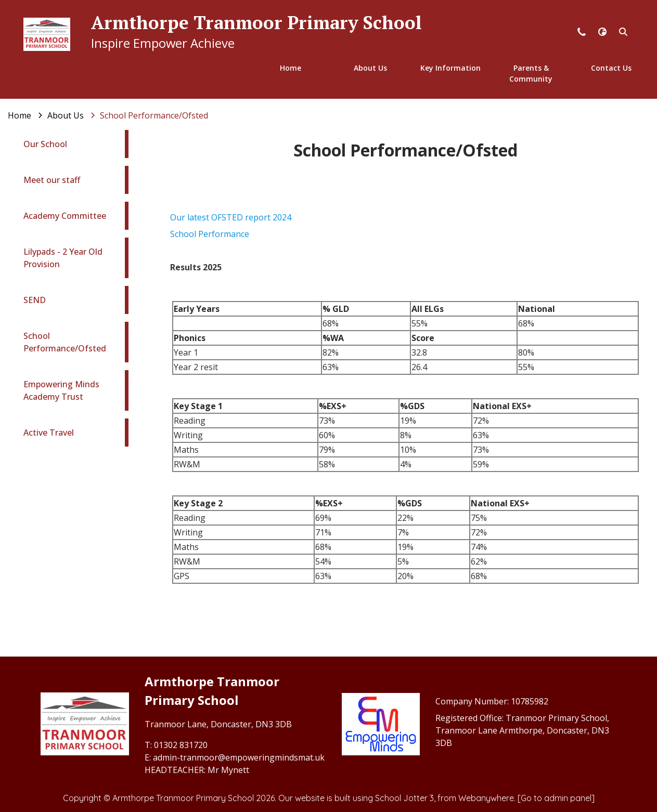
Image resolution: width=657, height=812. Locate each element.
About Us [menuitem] (370, 68)
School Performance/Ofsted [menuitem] (65, 342)
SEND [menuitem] (35, 300)
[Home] (20, 115)
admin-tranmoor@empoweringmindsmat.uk (239, 757)
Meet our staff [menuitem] (52, 180)
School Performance (210, 234)
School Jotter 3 (404, 798)
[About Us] (66, 115)
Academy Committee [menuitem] (65, 216)
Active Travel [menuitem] (49, 433)
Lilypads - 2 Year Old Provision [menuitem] (63, 258)
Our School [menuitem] (45, 144)
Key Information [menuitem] (450, 68)
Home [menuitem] (291, 68)
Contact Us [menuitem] (611, 68)
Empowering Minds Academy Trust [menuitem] (61, 390)
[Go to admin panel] (556, 798)
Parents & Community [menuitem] (531, 73)
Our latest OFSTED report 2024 (231, 217)
